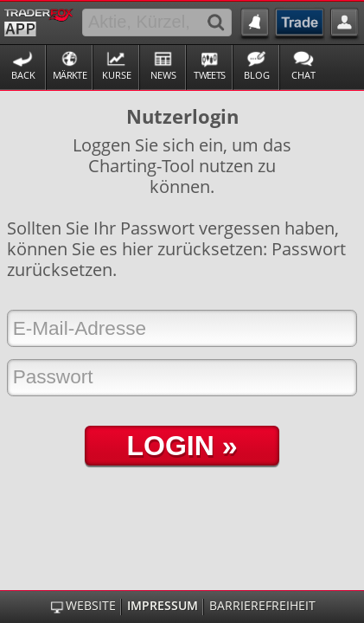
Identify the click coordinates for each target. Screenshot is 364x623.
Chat (303, 75)
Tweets (209, 75)
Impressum (163, 606)
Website (91, 606)
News (163, 75)
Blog (257, 75)
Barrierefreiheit (262, 606)
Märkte (70, 75)
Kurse (117, 75)
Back (23, 75)
